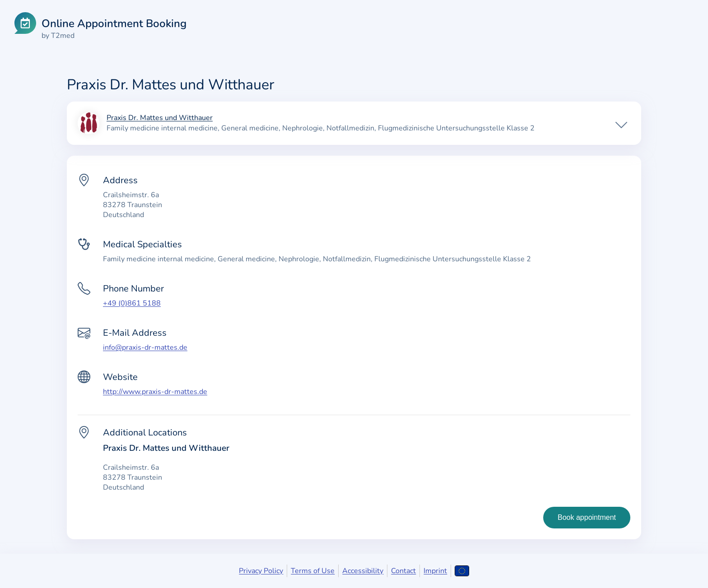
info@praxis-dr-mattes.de (145, 347)
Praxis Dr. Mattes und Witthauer (160, 118)
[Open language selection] (462, 571)
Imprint (435, 571)
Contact (403, 571)
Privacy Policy (261, 571)
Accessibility (363, 571)
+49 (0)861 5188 (132, 303)
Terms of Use (313, 571)
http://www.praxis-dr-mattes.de (155, 392)
